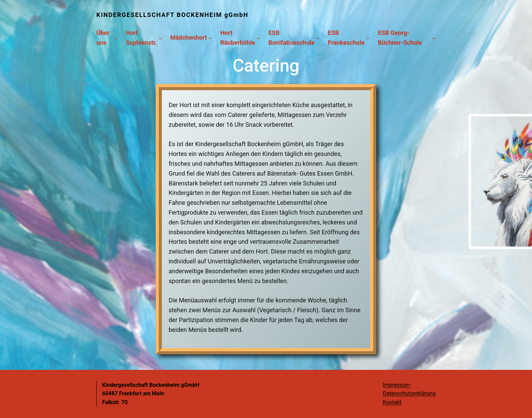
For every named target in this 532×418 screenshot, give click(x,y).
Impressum (396, 385)
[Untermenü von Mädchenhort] (210, 38)
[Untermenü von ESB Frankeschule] (368, 38)
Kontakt (392, 402)
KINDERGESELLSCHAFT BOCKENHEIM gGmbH (172, 15)
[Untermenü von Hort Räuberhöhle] (258, 38)
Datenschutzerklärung (409, 393)
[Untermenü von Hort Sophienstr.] (160, 38)
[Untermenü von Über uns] (116, 38)
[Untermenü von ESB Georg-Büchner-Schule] (434, 38)
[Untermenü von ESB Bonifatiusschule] (318, 38)
